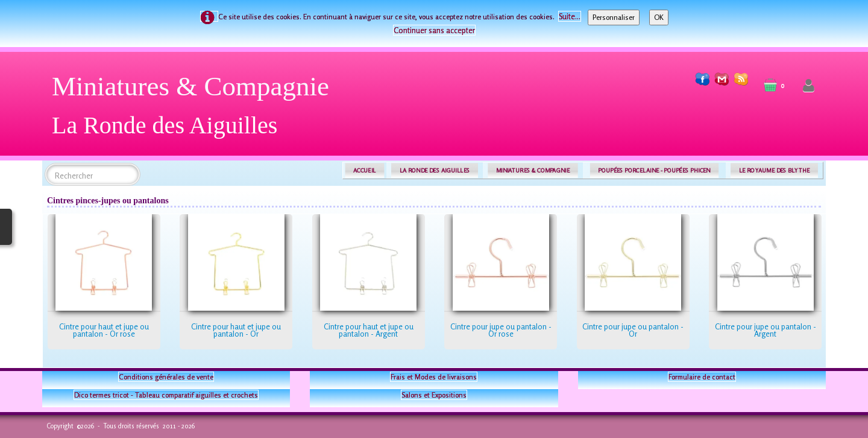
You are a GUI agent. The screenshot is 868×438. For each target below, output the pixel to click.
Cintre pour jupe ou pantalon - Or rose (501, 330)
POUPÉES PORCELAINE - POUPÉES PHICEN (654, 170)
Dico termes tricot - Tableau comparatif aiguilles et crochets (166, 395)
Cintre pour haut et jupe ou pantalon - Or (236, 330)
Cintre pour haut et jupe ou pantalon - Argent (369, 330)
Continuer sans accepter (434, 30)
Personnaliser (614, 17)
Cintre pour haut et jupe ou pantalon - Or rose (104, 330)
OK (659, 17)
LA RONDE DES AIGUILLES (435, 170)
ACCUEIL (365, 170)
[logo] (195, 110)
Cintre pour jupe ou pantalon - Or (633, 330)
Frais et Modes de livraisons (434, 377)
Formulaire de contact (702, 377)
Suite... (570, 16)
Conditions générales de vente (166, 377)
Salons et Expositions (434, 395)
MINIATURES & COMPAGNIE (533, 170)
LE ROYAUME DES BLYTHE (775, 170)
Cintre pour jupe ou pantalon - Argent (766, 330)
